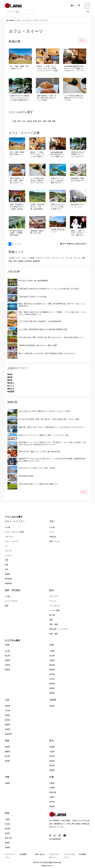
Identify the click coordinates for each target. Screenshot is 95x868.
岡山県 (7, 656)
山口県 (7, 651)
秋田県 (52, 766)
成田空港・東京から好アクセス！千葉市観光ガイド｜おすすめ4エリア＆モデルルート (52, 427)
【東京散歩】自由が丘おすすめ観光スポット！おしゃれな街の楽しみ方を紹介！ (50, 289)
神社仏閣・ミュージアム (59, 629)
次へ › (21, 244)
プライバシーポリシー (55, 856)
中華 (83, 258)
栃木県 (7, 833)
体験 (51, 620)
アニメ (52, 532)
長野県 (52, 688)
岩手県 (52, 756)
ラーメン (77, 258)
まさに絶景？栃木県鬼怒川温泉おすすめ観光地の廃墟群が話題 (43, 329)
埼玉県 (7, 824)
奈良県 (52, 802)
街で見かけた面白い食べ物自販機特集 (33, 281)
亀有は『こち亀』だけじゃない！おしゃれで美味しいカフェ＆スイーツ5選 (47, 69)
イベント (53, 601)
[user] (78, 6)
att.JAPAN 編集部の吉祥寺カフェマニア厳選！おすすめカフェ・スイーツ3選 (74, 69)
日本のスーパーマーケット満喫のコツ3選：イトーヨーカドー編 (43, 435)
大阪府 (52, 797)
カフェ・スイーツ (52, 258)
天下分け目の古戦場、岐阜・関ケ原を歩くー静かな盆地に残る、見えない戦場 (49, 419)
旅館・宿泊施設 (13, 590)
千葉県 (7, 819)
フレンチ (69, 258)
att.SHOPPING (55, 839)
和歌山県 (53, 792)
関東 (54, 121)
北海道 (29, 121)
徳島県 (7, 747)
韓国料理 (36, 261)
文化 (52, 521)
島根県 (7, 660)
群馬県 (7, 843)
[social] (50, 836)
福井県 (52, 684)
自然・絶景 (54, 634)
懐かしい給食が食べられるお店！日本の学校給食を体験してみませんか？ (47, 353)
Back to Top (47, 866)
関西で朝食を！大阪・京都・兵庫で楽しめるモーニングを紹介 (47, 98)
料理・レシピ (55, 541)
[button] (72, 6)
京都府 (52, 783)
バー (62, 258)
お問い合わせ (40, 854)
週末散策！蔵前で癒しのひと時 (37, 232)
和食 (10, 261)
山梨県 (52, 660)
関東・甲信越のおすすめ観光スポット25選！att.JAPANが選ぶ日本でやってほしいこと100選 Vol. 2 (17, 207)
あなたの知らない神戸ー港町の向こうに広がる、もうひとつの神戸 (45, 411)
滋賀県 (52, 806)
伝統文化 (53, 537)
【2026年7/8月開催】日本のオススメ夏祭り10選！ (38, 345)
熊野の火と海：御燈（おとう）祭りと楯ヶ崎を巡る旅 (39, 452)
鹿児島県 (8, 734)
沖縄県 (7, 783)
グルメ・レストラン (24, 20)
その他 (11, 258)
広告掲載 (83, 854)
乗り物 (52, 615)
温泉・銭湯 (54, 624)
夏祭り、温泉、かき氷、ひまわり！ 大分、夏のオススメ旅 (78, 233)
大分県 (7, 711)
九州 (24, 121)
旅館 (7, 606)
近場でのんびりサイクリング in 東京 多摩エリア (58, 207)
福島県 (52, 761)
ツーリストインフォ (10, 856)
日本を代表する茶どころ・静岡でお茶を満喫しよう (38, 484)
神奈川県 (8, 838)
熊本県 (7, 720)
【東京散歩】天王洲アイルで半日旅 (32, 297)
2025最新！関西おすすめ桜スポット (78, 181)
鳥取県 (7, 670)
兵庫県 (52, 788)
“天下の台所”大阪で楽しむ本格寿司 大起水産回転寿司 (40, 321)
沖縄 (44, 121)
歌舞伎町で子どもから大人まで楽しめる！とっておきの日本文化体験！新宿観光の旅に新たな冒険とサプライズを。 (52, 460)
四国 (35, 121)
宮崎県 (7, 715)
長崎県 (7, 729)
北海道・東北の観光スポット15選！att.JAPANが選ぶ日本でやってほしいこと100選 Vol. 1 (37, 207)
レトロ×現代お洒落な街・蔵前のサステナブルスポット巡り (74, 98)
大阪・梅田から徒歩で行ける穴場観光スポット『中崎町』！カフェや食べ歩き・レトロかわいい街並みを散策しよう (52, 313)
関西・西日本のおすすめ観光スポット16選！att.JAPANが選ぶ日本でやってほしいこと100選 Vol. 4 (52, 305)
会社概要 (23, 854)
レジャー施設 (55, 610)
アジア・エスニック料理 (25, 258)
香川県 (7, 756)
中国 (14, 121)
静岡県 (52, 693)
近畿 (49, 121)
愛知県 (52, 670)
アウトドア (54, 596)
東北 (40, 121)
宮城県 (52, 747)
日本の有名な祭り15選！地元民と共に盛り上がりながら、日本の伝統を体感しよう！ (51, 337)
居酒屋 (21, 261)
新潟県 (52, 674)
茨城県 (7, 847)
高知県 (7, 761)
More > (83, 40)
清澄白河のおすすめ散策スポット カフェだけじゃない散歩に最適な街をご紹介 (20, 98)
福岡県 (7, 725)
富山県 (52, 656)
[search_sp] (88, 12)
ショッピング (55, 606)
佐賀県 (7, 706)
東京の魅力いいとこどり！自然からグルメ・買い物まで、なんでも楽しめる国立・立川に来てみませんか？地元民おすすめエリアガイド (52, 443)
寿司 (15, 261)
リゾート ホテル (11, 601)
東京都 (7, 829)
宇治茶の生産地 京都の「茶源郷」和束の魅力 (17, 233)
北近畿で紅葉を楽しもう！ (58, 231)
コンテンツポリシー (69, 856)
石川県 (52, 679)
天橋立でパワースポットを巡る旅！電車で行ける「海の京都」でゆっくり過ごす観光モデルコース (58, 181)
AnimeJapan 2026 (26, 476)
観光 (52, 590)
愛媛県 (7, 752)
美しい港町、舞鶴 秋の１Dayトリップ (20, 67)
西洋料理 (28, 261)
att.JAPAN (10, 20)
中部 (19, 121)
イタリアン (40, 258)
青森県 (52, 770)
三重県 (52, 651)
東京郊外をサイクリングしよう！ (78, 206)
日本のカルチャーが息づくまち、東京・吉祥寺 (37, 468)
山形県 (52, 752)
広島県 (7, 665)
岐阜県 (52, 665)
